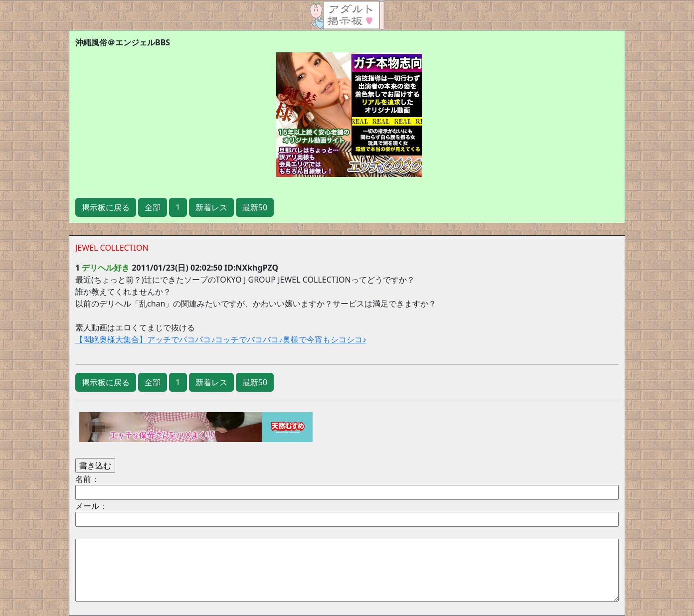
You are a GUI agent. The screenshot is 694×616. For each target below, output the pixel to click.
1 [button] (178, 207)
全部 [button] (153, 207)
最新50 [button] (255, 207)
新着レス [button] (211, 207)
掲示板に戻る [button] (106, 207)
